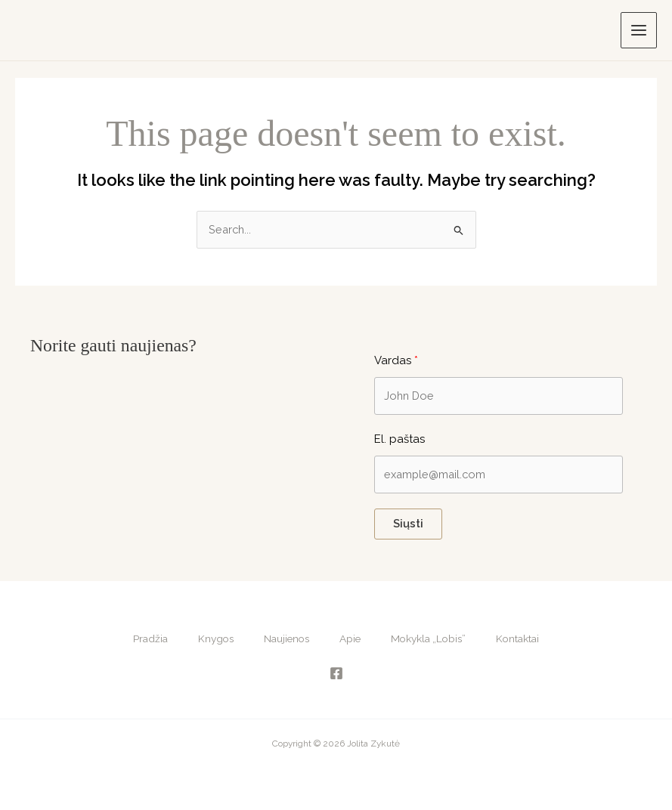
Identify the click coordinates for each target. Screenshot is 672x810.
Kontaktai (517, 638)
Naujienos (286, 638)
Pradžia (150, 638)
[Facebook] (336, 673)
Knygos (216, 638)
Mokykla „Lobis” (428, 638)
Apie (350, 638)
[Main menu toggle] (639, 30)
